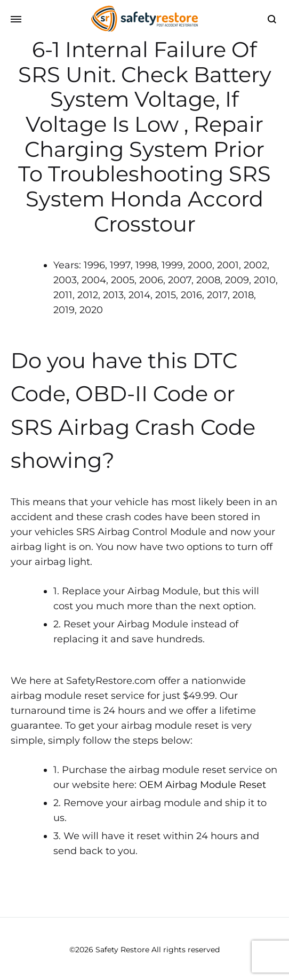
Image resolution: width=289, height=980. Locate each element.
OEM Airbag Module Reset (203, 785)
